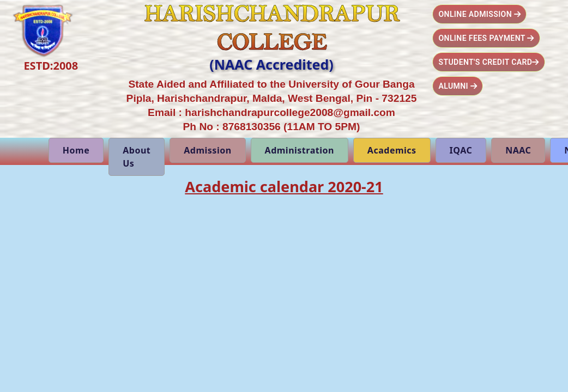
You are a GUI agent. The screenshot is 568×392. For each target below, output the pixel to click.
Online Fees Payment (486, 38)
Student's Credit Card (488, 62)
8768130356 (252, 127)
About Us (137, 157)
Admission (207, 150)
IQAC (461, 150)
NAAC (518, 150)
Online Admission (479, 14)
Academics (392, 150)
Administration (300, 150)
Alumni (458, 86)
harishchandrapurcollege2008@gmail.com (290, 112)
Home (76, 150)
